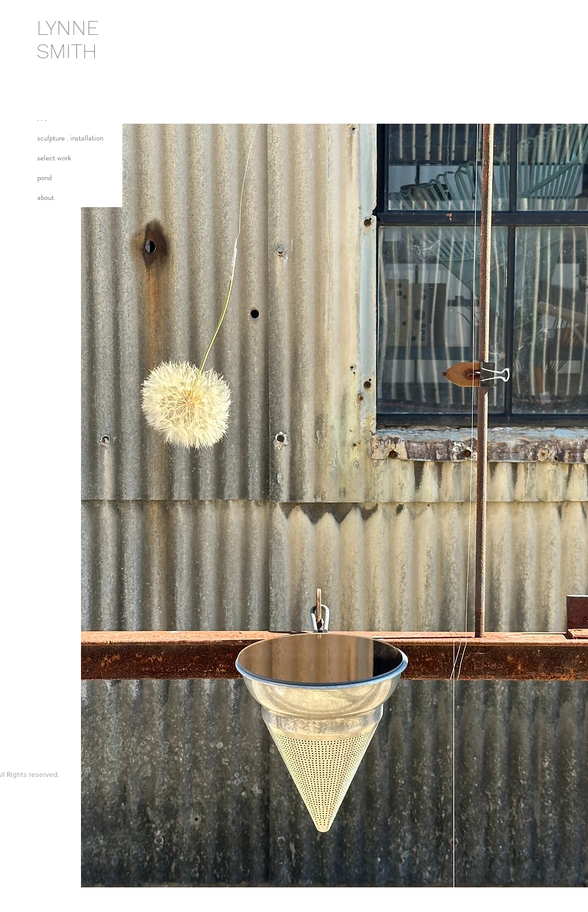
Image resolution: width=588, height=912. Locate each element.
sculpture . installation (70, 138)
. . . (42, 118)
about (46, 197)
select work (54, 158)
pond (44, 177)
